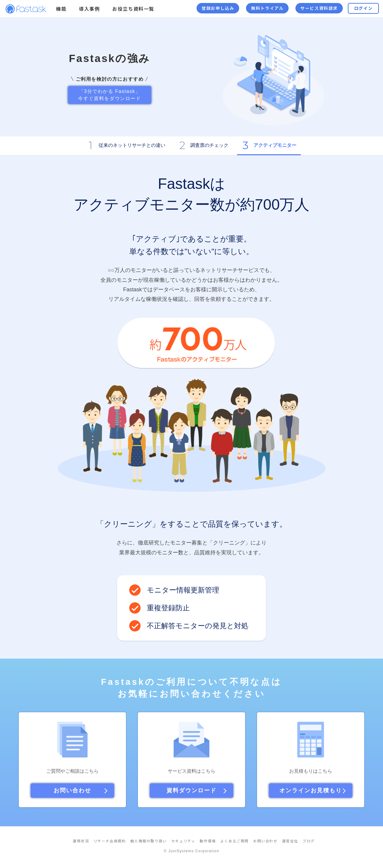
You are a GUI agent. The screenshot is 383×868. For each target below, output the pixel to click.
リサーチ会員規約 (110, 841)
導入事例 (89, 9)
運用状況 (81, 841)
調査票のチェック (209, 145)
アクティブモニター (275, 145)
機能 (61, 9)
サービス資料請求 (319, 8)
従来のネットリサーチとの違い (132, 145)
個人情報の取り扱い (148, 841)
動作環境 (208, 841)
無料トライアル (267, 8)
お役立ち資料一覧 (133, 9)
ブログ (309, 841)
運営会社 (290, 841)
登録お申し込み (218, 8)
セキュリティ (183, 841)
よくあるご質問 (235, 841)
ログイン (363, 8)
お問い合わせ (265, 841)
